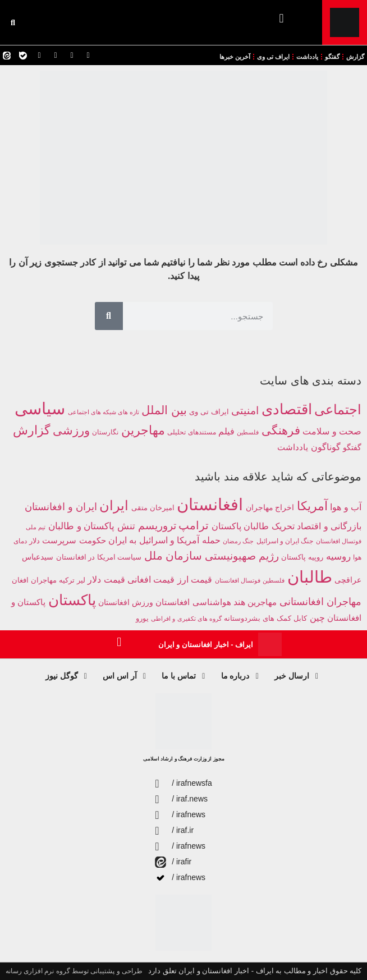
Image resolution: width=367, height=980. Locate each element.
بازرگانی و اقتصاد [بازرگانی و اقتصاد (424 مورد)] (329, 526)
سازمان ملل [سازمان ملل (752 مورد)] (173, 556)
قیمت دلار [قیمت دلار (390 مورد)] (106, 580)
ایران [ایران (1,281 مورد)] (114, 506)
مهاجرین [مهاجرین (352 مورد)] (262, 602)
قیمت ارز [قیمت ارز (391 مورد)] (195, 580)
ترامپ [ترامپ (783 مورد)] (194, 525)
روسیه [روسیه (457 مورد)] (338, 557)
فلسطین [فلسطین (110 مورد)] (248, 432)
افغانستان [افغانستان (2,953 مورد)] (210, 504)
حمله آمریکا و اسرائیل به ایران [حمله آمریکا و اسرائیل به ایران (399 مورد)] (164, 540)
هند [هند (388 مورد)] (239, 602)
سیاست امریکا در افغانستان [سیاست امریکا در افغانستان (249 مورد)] (99, 557)
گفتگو (332, 57)
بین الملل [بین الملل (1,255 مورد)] (164, 410)
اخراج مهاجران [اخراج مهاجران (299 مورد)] (270, 508)
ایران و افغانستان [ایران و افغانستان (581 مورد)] (61, 507)
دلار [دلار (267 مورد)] (35, 541)
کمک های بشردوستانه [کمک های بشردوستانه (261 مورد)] (257, 618)
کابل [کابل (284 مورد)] (300, 618)
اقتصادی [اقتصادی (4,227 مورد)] (287, 409)
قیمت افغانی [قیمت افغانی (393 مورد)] (151, 580)
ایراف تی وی (273, 57)
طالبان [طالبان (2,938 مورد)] (310, 577)
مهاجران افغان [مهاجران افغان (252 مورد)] (34, 580)
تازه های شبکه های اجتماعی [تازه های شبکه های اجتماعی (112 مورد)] (104, 412)
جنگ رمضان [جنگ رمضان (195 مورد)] (238, 541)
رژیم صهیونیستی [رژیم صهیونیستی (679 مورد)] (242, 556)
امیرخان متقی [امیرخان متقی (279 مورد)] (153, 508)
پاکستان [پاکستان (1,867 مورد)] (72, 600)
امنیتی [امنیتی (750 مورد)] (245, 411)
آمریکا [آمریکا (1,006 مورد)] (312, 506)
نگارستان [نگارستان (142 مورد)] (105, 432)
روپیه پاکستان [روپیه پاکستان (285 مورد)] (302, 557)
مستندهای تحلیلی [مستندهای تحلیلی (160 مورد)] (191, 432)
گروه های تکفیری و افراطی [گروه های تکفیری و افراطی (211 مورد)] (186, 619)
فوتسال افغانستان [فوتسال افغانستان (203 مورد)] (238, 580)
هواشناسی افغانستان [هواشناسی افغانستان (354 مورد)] (193, 602)
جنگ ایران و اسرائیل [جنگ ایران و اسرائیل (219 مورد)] (285, 541)
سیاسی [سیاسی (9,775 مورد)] (40, 408)
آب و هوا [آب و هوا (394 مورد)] (346, 507)
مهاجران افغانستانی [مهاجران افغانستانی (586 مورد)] (320, 601)
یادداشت (307, 57)
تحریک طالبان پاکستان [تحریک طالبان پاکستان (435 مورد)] (253, 526)
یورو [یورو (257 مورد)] (142, 619)
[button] (281, 18)
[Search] (109, 316)
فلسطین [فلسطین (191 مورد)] (274, 580)
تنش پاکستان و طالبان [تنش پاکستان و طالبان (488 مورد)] (92, 526)
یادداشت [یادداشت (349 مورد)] (293, 447)
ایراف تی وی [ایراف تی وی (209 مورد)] (209, 412)
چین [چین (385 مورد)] (317, 618)
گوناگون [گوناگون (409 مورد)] (326, 447)
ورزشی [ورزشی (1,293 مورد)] (71, 430)
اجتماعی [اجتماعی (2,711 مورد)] (338, 409)
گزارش (355, 57)
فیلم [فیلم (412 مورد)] (226, 431)
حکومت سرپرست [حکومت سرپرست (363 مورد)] (74, 540)
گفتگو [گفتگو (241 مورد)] (352, 447)
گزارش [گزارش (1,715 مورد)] (31, 430)
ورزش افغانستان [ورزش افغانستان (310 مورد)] (126, 602)
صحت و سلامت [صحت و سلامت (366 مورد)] (332, 431)
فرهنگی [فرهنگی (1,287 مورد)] (281, 430)
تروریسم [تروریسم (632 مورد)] (157, 526)
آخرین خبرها (235, 57)
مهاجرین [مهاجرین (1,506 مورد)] (143, 431)
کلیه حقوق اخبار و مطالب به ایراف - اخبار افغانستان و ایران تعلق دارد (255, 971)
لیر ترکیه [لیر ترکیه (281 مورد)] (72, 580)
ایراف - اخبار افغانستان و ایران (206, 645)
